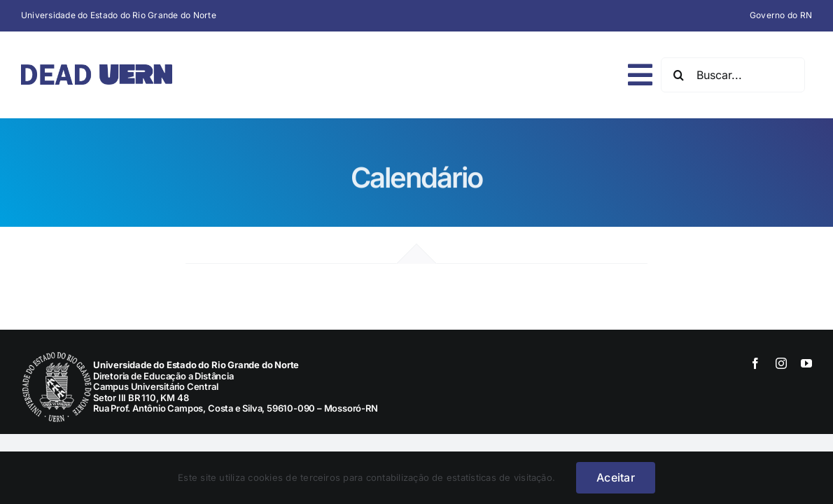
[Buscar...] (733, 75)
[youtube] (806, 363)
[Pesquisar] (678, 75)
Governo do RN (781, 15)
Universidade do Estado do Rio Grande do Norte (119, 15)
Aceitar (616, 477)
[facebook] (755, 363)
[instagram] (781, 363)
